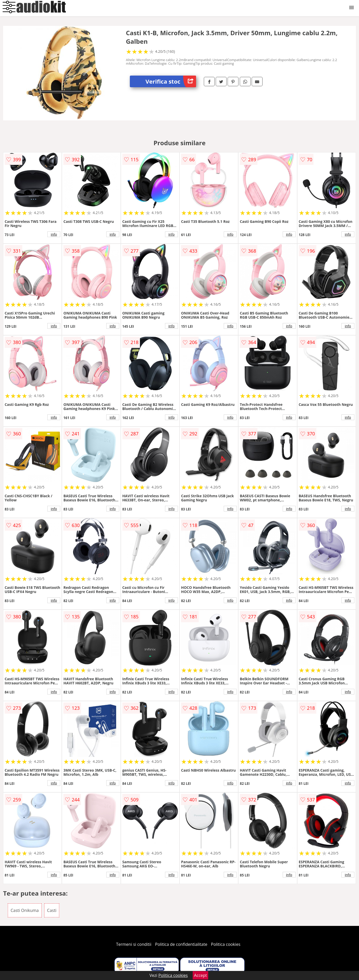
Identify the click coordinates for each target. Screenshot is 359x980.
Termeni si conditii (134, 944)
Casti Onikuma (25, 910)
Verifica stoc (171, 81)
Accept (200, 975)
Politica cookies (226, 944)
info (54, 234)
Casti (52, 910)
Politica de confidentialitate (181, 944)
